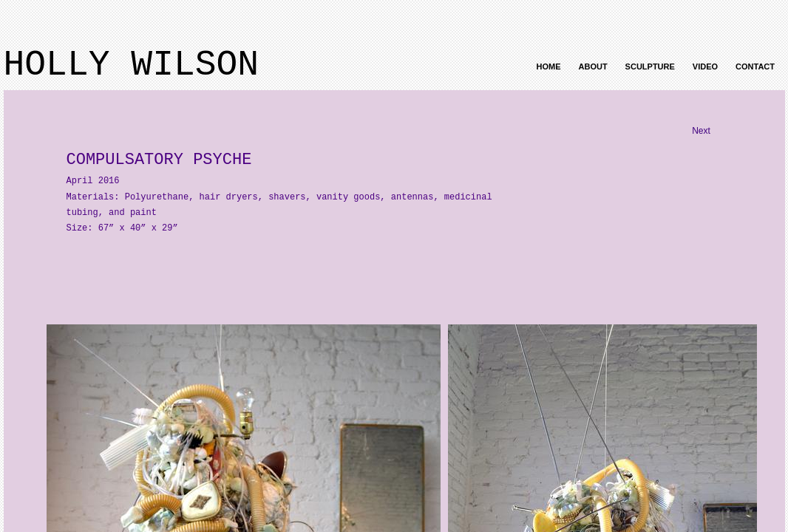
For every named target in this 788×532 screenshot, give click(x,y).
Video (705, 66)
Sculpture (650, 66)
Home (549, 66)
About (593, 66)
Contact (755, 66)
